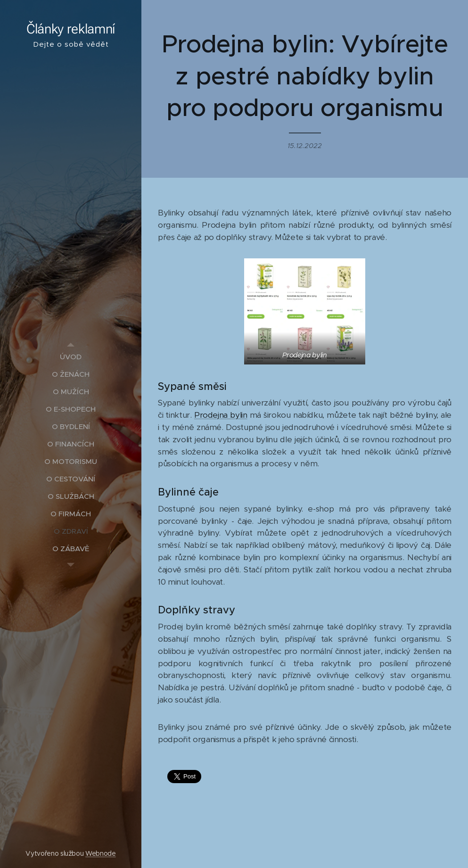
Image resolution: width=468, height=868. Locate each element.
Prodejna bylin (221, 415)
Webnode (101, 853)
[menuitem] (71, 357)
